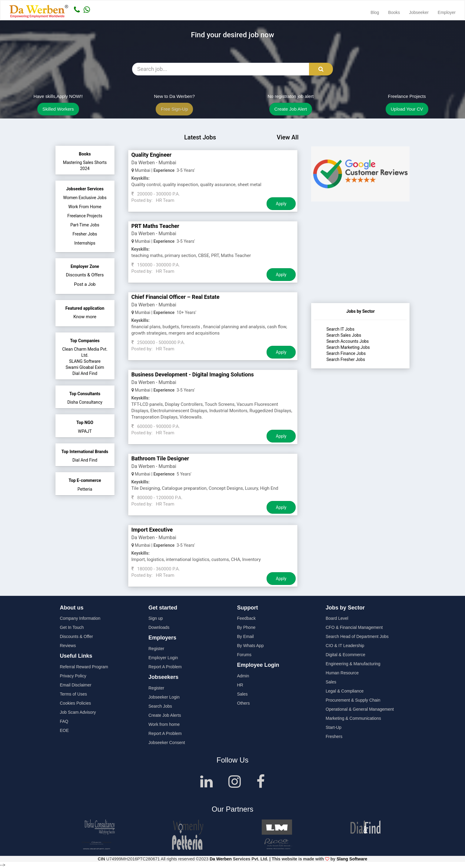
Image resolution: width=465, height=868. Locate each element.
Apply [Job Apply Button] (281, 204)
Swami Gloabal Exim (85, 367)
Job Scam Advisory (78, 712)
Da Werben (221, 859)
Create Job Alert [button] (291, 109)
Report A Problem (165, 667)
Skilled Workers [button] (58, 109)
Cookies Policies (76, 703)
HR (240, 685)
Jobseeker (419, 12)
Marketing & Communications (353, 718)
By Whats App (251, 646)
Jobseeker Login (164, 697)
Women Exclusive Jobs (85, 198)
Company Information (80, 618)
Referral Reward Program (84, 667)
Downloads (159, 627)
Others (244, 703)
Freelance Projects (85, 216)
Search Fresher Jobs (345, 359)
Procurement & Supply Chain (353, 700)
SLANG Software (85, 361)
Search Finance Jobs (346, 353)
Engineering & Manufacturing (353, 664)
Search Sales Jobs (344, 335)
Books (394, 12)
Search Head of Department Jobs (357, 636)
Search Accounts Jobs (347, 341)
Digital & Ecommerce (345, 655)
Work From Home (85, 207)
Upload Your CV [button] (407, 109)
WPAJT (85, 431)
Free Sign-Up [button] (174, 109)
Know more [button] (85, 317)
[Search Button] (321, 69)
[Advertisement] (360, 265)
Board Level (337, 618)
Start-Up (334, 727)
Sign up (156, 618)
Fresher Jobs (85, 234)
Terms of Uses (73, 694)
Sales (242, 694)
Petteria (85, 489)
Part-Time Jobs (85, 225)
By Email (246, 636)
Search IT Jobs (340, 329)
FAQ (64, 721)
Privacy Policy (73, 676)
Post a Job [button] (85, 284)
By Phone (246, 627)
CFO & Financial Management (354, 627)
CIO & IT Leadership (345, 646)
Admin (243, 676)
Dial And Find (85, 373)
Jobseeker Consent (167, 743)
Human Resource (342, 673)
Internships (85, 243)
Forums (244, 655)
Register (156, 649)
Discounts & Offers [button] (85, 275)
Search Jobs (160, 706)
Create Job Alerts (165, 715)
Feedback (246, 618)
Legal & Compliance (345, 691)
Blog (375, 12)
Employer (447, 12)
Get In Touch (72, 627)
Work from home (164, 724)
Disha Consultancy (85, 402)
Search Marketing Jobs (348, 347)
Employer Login (163, 658)
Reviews (68, 646)
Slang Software (352, 859)
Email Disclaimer (76, 685)
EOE (65, 730)
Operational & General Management (360, 709)
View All (287, 137)
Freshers (334, 736)
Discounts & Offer (76, 636)
